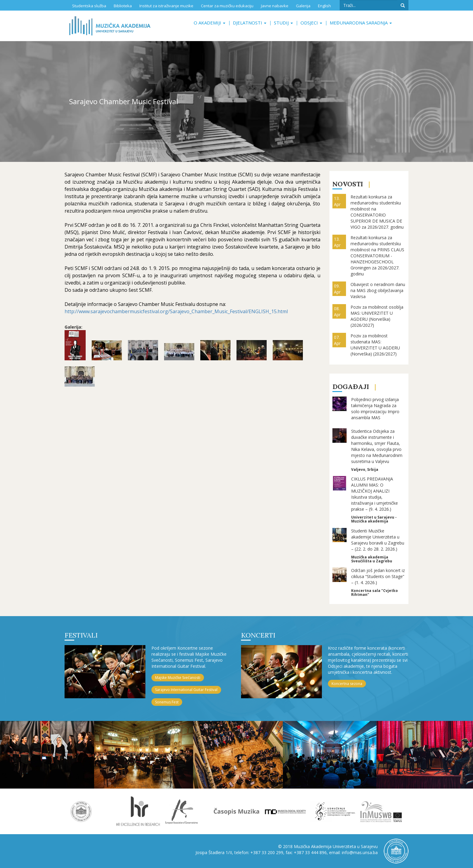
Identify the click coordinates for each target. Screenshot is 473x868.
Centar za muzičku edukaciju (227, 6)
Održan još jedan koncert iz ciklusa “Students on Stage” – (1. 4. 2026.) (378, 576)
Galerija (303, 6)
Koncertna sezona (347, 684)
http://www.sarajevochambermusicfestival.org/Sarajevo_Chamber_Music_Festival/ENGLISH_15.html (176, 311)
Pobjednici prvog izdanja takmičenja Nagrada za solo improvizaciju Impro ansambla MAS (375, 408)
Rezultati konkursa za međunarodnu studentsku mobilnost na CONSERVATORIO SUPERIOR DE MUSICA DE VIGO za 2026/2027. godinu (377, 212)
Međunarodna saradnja (361, 23)
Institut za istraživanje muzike (166, 6)
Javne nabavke (275, 6)
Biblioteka (123, 6)
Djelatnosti (250, 23)
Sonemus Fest (167, 702)
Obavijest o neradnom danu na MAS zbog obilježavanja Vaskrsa (378, 290)
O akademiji (210, 23)
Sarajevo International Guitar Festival (186, 690)
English (324, 6)
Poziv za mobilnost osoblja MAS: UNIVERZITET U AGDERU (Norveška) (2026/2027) (377, 316)
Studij (283, 23)
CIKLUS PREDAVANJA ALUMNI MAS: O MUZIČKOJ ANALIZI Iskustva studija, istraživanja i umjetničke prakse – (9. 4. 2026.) (375, 494)
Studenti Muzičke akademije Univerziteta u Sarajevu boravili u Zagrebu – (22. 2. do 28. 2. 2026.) (378, 540)
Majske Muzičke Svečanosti (178, 678)
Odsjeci (311, 23)
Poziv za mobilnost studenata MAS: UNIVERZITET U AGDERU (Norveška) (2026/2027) (375, 345)
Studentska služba (89, 6)
